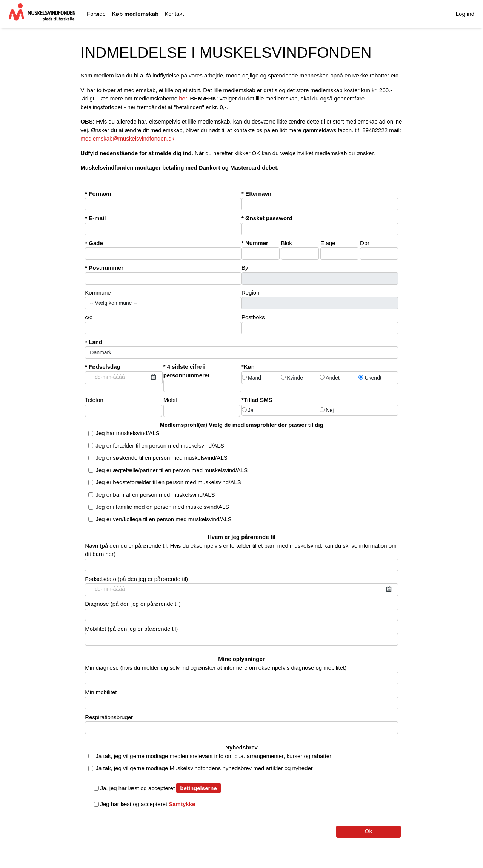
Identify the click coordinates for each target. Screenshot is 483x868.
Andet (330, 378)
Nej (327, 410)
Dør (379, 250)
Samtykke (182, 804)
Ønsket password (320, 225)
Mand (251, 378)
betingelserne (198, 788)
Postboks (320, 324)
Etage (339, 250)
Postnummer (163, 275)
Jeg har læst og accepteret (151, 804)
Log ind (465, 14)
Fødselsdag (124, 374)
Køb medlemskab (135, 14)
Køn (249, 367)
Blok (300, 250)
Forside (96, 14)
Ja (248, 410)
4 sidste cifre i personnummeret (202, 378)
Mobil (202, 407)
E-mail (163, 225)
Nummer (261, 250)
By (320, 275)
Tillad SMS (258, 400)
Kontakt (174, 14)
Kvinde (292, 378)
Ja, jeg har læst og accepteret (141, 788)
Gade (163, 250)
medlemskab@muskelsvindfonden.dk (127, 138)
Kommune (163, 300)
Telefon (123, 407)
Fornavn (163, 201)
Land (241, 349)
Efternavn (320, 201)
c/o (163, 324)
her (183, 98)
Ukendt (370, 378)
